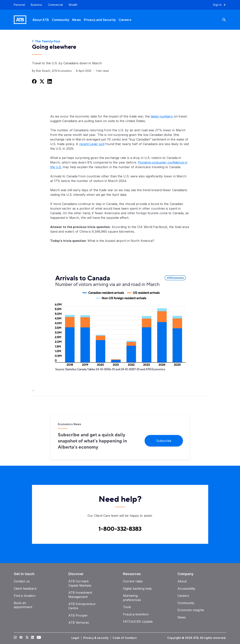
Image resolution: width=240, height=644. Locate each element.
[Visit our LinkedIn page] (32, 638)
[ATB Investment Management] (80, 595)
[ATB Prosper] (78, 615)
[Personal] (18, 5)
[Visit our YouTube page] (38, 638)
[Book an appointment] (23, 605)
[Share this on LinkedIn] (49, 81)
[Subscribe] (164, 440)
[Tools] (127, 607)
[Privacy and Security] (100, 20)
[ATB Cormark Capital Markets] (80, 583)
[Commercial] (55, 5)
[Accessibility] (187, 589)
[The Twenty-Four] (120, 41)
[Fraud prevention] (136, 614)
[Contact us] (22, 581)
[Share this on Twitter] (42, 81)
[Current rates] (133, 581)
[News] (77, 20)
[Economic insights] (191, 610)
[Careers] (125, 20)
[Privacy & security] (96, 638)
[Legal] (76, 638)
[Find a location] (25, 596)
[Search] (227, 20)
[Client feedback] (25, 589)
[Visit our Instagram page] (15, 638)
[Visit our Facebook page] (21, 638)
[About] (182, 581)
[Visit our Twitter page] (27, 638)
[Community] (61, 20)
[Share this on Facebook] (34, 81)
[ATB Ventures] (79, 623)
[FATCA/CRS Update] (138, 622)
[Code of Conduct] (125, 638)
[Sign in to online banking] (221, 5)
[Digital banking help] (137, 589)
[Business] (36, 5)
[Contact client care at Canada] (120, 529)
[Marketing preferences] (132, 598)
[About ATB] (41, 20)
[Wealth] (73, 5)
